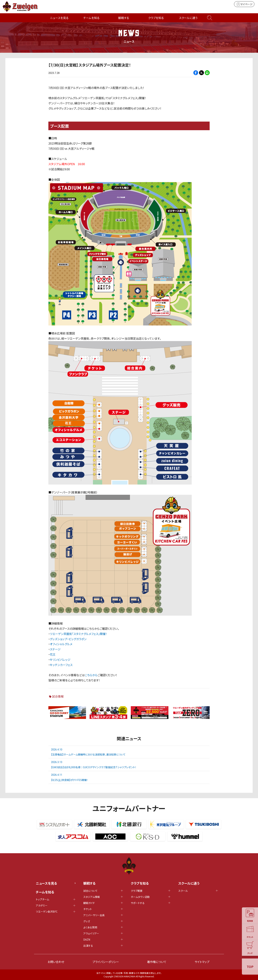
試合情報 (58, 696)
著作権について (157, 962)
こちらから (91, 675)
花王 (53, 654)
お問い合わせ (56, 962)
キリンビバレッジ (60, 660)
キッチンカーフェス (61, 665)
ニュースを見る (59, 18)
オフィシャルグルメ (61, 644)
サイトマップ (202, 962)
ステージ (55, 649)
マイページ (244, 4)
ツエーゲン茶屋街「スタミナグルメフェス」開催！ (78, 634)
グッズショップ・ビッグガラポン (68, 639)
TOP (250, 967)
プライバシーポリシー (106, 962)
